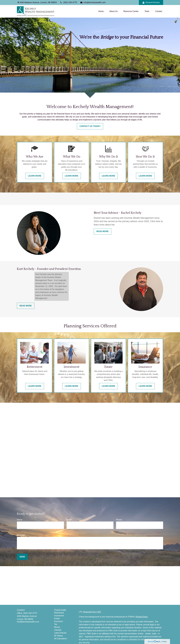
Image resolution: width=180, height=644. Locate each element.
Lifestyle (58, 630)
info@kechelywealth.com (93, 2)
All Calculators (60, 639)
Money (57, 627)
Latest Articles (60, 633)
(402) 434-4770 (68, 2)
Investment (59, 616)
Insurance (58, 621)
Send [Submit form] (22, 557)
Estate (57, 618)
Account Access (151, 2)
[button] (101, 11)
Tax (56, 624)
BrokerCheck (142, 617)
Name (20, 520)
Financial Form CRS (92, 612)
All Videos (59, 636)
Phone (119, 520)
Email (69, 520)
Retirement (59, 613)
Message (21, 535)
